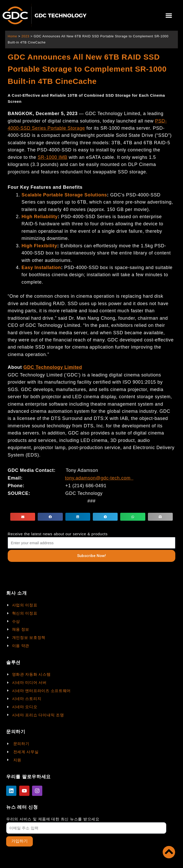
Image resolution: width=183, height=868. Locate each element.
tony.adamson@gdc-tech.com (98, 478)
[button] (169, 15)
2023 (25, 36)
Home (12, 36)
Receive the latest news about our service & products (58, 534)
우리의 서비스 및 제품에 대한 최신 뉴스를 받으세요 (53, 819)
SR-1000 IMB (53, 157)
